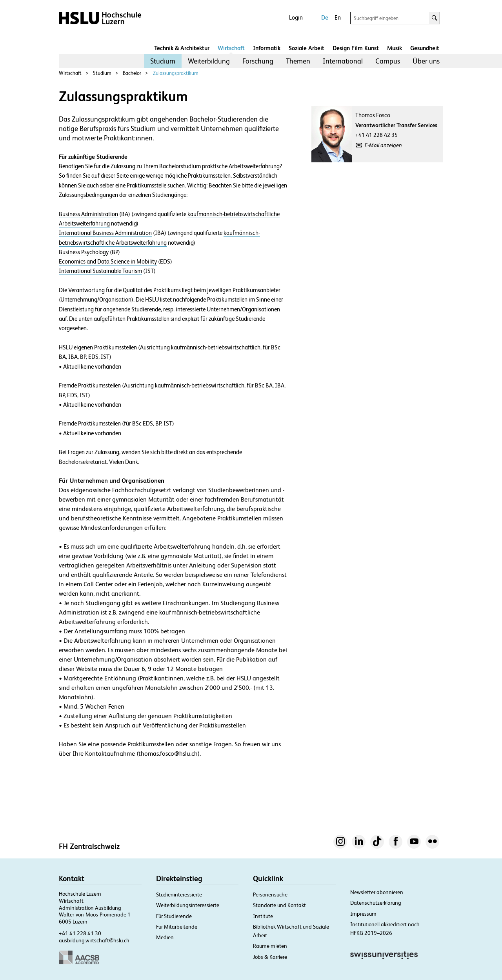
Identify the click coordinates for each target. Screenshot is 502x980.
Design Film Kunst (356, 48)
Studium (163, 61)
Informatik (267, 48)
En (338, 17)
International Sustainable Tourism (100, 271)
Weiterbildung (209, 61)
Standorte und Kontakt (279, 905)
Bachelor (132, 73)
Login (296, 17)
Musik (395, 48)
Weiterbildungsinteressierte (188, 905)
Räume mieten (270, 946)
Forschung (258, 61)
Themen (298, 61)
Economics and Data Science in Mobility (108, 262)
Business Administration (88, 214)
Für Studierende (174, 916)
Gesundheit (425, 48)
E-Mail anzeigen (383, 145)
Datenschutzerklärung (376, 903)
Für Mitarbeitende (177, 927)
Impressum (363, 914)
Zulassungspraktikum (176, 73)
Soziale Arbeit (306, 48)
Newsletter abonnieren (377, 892)
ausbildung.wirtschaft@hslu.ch (94, 940)
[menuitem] (163, 61)
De (325, 17)
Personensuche (270, 895)
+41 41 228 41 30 (80, 933)
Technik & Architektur (182, 48)
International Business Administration (105, 233)
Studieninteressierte (179, 895)
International (343, 61)
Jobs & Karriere (270, 957)
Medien (165, 937)
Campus (388, 61)
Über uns (426, 61)
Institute (263, 916)
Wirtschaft (231, 48)
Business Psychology (84, 252)
